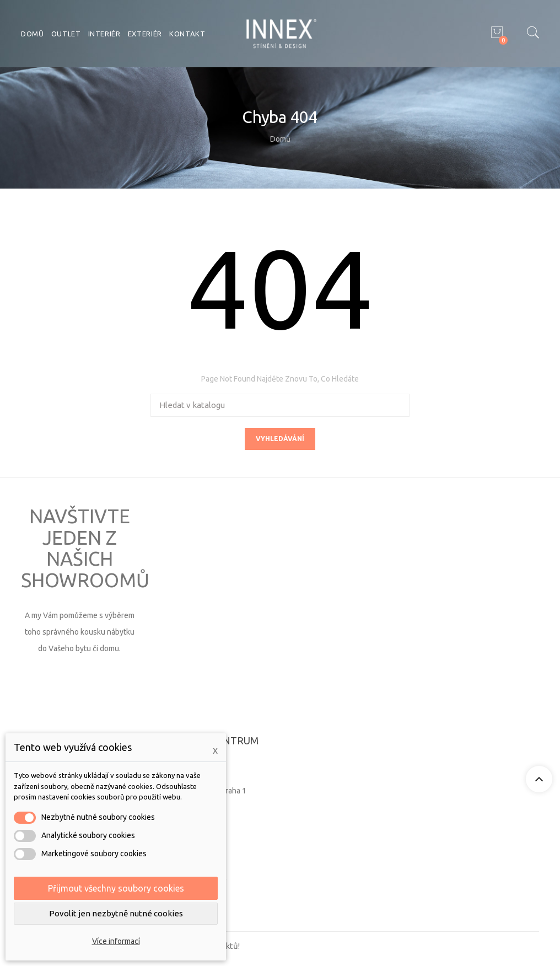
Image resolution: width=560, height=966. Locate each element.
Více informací (116, 941)
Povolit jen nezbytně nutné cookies (116, 913)
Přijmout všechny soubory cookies (116, 888)
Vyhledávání (280, 439)
